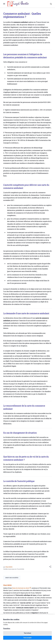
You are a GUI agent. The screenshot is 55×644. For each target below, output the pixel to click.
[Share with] (50, 567)
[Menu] (5, 4)
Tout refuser (28, 633)
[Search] (50, 4)
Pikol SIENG (9, 567)
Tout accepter (28, 638)
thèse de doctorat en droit (20, 588)
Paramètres (7, 628)
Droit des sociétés (12, 578)
